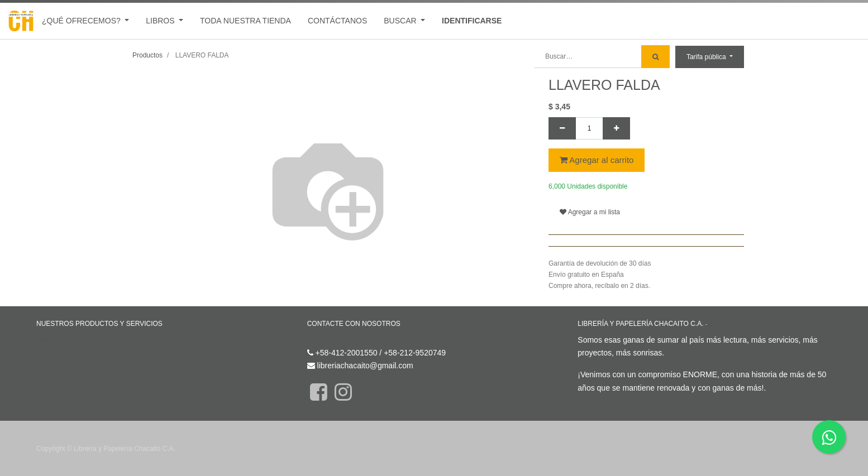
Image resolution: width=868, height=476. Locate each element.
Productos (147, 55)
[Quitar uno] (562, 128)
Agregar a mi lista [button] (590, 212)
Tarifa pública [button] (707, 57)
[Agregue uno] (616, 128)
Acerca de (724, 324)
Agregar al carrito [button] (597, 160)
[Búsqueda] (655, 57)
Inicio (46, 340)
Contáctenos (329, 340)
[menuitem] (245, 21)
